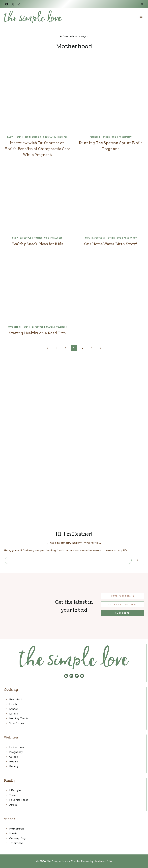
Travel (50, 327)
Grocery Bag (17, 838)
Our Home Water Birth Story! (111, 244)
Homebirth (16, 829)
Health (19, 137)
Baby (10, 137)
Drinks (14, 714)
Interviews (16, 843)
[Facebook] (7, 4)
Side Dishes (17, 723)
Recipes (63, 137)
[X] (13, 4)
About (13, 805)
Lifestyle (26, 238)
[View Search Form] (142, 4)
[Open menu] (141, 17)
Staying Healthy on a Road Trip (37, 333)
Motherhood (33, 137)
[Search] (138, 560)
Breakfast (16, 699)
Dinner (14, 709)
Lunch (13, 704)
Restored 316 (103, 861)
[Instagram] (19, 4)
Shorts (13, 833)
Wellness (57, 238)
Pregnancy (50, 137)
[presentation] (37, 99)
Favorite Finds (19, 800)
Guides (14, 757)
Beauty (14, 766)
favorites (14, 327)
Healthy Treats (19, 718)
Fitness (94, 137)
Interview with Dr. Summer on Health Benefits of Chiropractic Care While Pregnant (37, 149)
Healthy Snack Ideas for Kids (37, 244)
